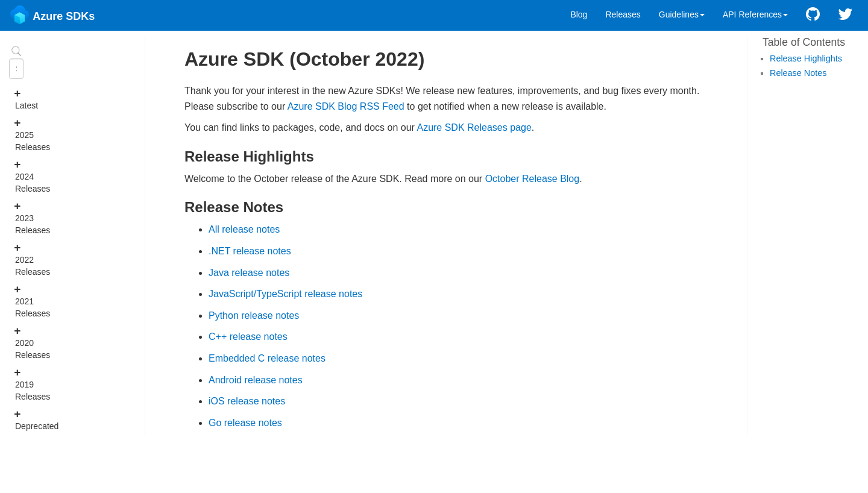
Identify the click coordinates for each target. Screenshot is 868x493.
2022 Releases (20, 259)
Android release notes (256, 380)
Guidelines (682, 14)
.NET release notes (250, 251)
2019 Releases (20, 384)
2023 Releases (20, 218)
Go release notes (245, 423)
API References (755, 14)
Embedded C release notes (267, 358)
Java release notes (249, 273)
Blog (579, 14)
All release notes (244, 229)
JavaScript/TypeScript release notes (285, 294)
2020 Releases (20, 342)
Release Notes (798, 73)
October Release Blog (533, 179)
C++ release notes (248, 337)
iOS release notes (247, 401)
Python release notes (254, 316)
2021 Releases (20, 301)
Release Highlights (806, 58)
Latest (20, 99)
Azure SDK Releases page (474, 127)
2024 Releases (20, 176)
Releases (623, 14)
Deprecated (20, 419)
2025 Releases (20, 134)
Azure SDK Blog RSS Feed (346, 106)
